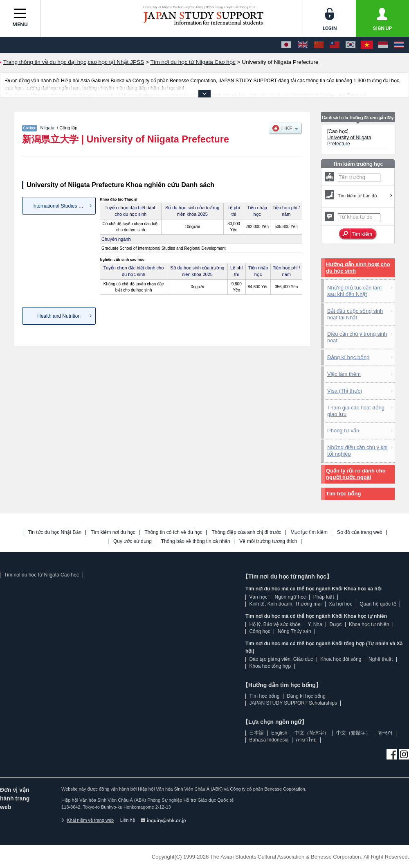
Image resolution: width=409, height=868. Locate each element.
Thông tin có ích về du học (173, 532)
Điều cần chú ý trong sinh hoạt (357, 337)
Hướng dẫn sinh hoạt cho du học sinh (358, 268)
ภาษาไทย (306, 740)
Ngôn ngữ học (290, 597)
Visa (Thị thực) (345, 391)
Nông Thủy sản (294, 631)
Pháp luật (324, 597)
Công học (260, 631)
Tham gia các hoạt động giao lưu (356, 411)
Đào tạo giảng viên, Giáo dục (281, 659)
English (279, 733)
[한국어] (351, 45)
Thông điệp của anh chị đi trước (246, 532)
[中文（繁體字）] (335, 45)
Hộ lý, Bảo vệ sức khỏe (275, 624)
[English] (303, 45)
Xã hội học (340, 604)
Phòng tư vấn (343, 431)
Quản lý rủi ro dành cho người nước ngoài (356, 474)
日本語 (256, 733)
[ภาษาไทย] (399, 45)
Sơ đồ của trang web (360, 532)
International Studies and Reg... (64, 206)
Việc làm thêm (344, 374)
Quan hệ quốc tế (378, 604)
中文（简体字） (312, 733)
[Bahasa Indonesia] (383, 45)
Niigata (47, 128)
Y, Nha (315, 624)
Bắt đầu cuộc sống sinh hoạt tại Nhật (355, 314)
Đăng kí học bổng (348, 357)
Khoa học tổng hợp (270, 666)
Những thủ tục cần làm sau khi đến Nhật (354, 291)
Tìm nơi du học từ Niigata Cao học (41, 575)
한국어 (385, 733)
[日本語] (286, 45)
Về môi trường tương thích (268, 541)
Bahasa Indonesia (269, 740)
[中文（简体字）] (319, 45)
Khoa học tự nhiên (369, 624)
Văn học (258, 597)
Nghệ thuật (381, 659)
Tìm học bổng (343, 494)
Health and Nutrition (59, 316)
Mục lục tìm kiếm (309, 532)
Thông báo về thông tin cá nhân (196, 541)
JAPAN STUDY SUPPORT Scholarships (293, 703)
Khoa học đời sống (341, 659)
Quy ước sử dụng (133, 541)
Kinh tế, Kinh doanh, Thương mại (285, 604)
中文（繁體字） (353, 733)
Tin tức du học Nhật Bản (55, 532)
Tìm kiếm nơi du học (113, 532)
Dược (335, 624)
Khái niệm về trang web (88, 820)
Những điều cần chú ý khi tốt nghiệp (357, 451)
